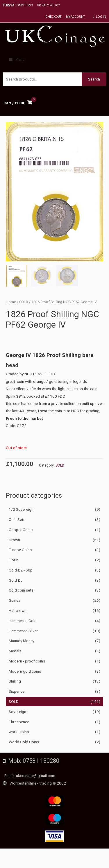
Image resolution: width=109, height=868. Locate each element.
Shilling (15, 681)
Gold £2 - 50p (21, 570)
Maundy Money (22, 641)
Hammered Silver (23, 631)
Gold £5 (16, 580)
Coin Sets (17, 519)
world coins (19, 732)
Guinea (15, 600)
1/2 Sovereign (21, 509)
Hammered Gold (23, 621)
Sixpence (17, 691)
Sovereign (17, 712)
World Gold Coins (24, 742)
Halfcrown (18, 610)
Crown (14, 540)
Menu (17, 60)
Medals (15, 651)
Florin (14, 560)
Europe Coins (20, 550)
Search (94, 79)
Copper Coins (21, 530)
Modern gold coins (25, 671)
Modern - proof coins (27, 661)
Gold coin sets (21, 590)
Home (11, 302)
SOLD (14, 701)
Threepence (19, 722)
